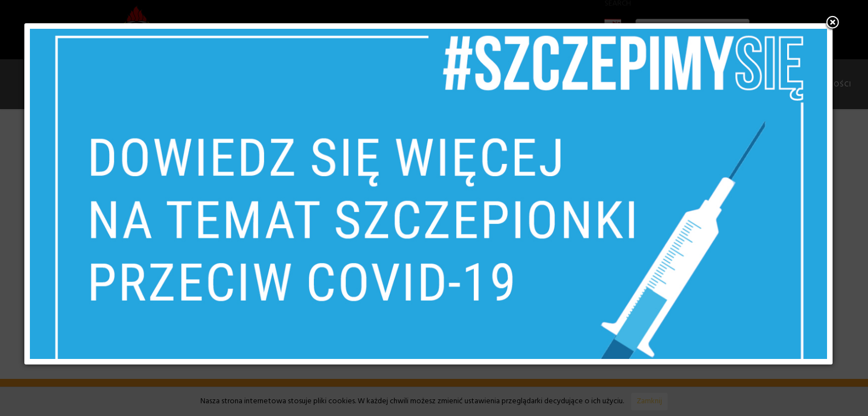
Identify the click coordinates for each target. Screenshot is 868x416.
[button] (833, 23)
